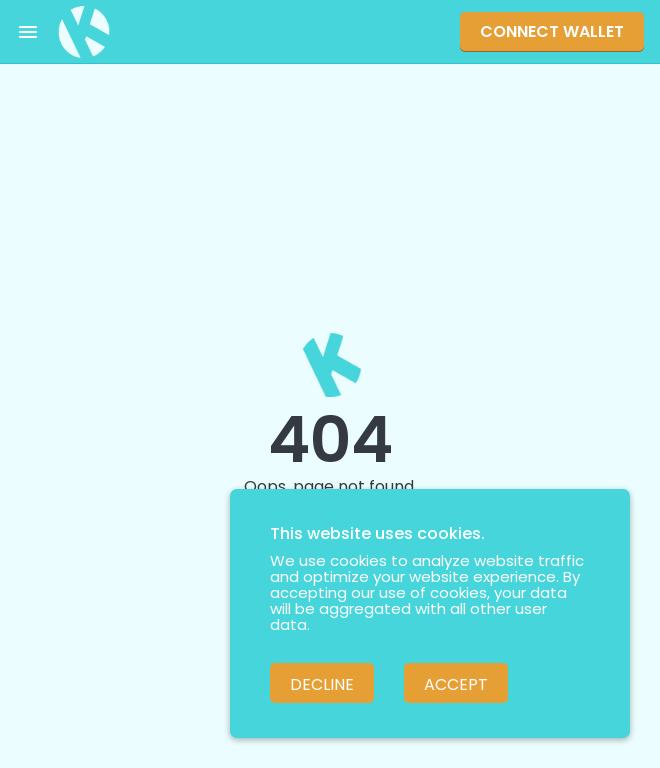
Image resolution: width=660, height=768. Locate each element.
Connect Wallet (552, 31)
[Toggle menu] (28, 32)
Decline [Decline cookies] (322, 684)
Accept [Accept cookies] (456, 684)
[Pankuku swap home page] (84, 32)
